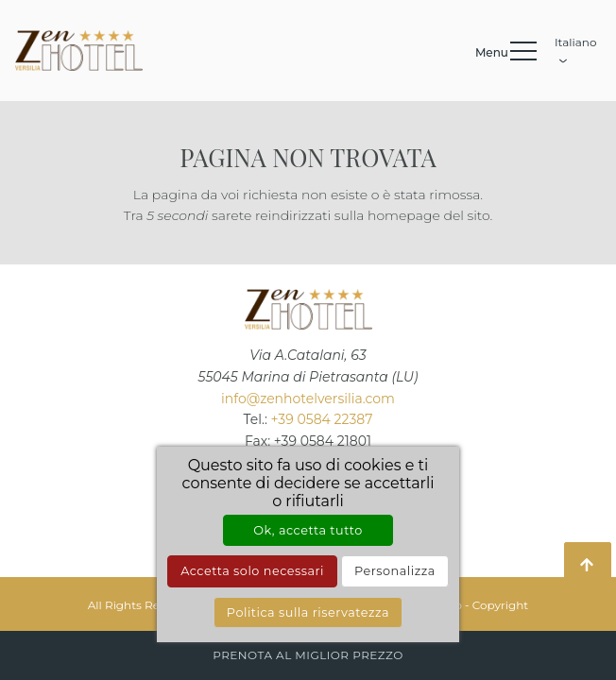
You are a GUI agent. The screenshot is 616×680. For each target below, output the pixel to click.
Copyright (500, 605)
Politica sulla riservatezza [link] (308, 612)
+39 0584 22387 (322, 419)
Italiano (576, 48)
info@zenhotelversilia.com (308, 399)
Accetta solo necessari (252, 571)
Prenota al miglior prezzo (308, 655)
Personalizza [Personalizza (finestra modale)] (395, 571)
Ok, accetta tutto (308, 530)
